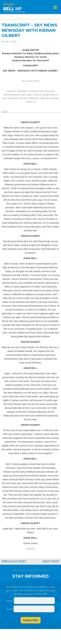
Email (10, 609)
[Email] (34, 609)
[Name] (34, 601)
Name (10, 601)
